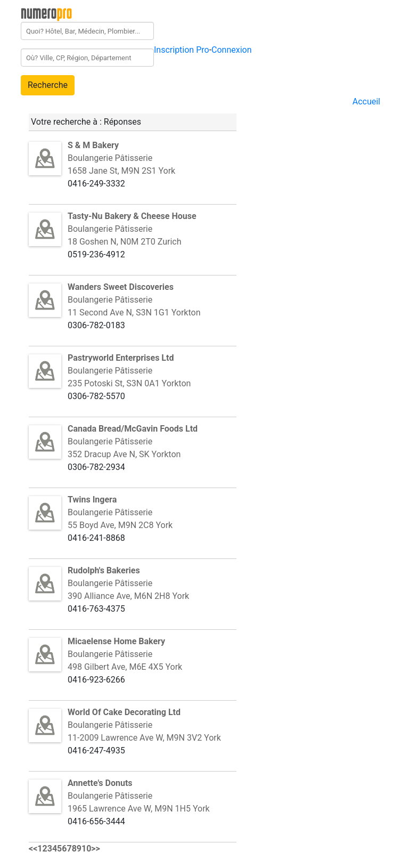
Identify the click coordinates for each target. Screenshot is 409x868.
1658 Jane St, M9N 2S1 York (121, 171)
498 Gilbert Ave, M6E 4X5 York (125, 667)
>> (96, 849)
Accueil (366, 102)
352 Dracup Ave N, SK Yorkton (124, 454)
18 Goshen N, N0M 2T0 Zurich (124, 242)
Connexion (231, 50)
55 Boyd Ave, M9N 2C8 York (120, 525)
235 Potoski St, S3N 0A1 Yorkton (129, 383)
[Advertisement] (328, 175)
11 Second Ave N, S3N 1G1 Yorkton (134, 313)
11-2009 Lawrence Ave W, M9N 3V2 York (144, 738)
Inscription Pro (182, 50)
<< (33, 849)
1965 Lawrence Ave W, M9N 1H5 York (139, 809)
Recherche (48, 85)
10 (86, 849)
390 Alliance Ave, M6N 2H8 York (128, 596)
